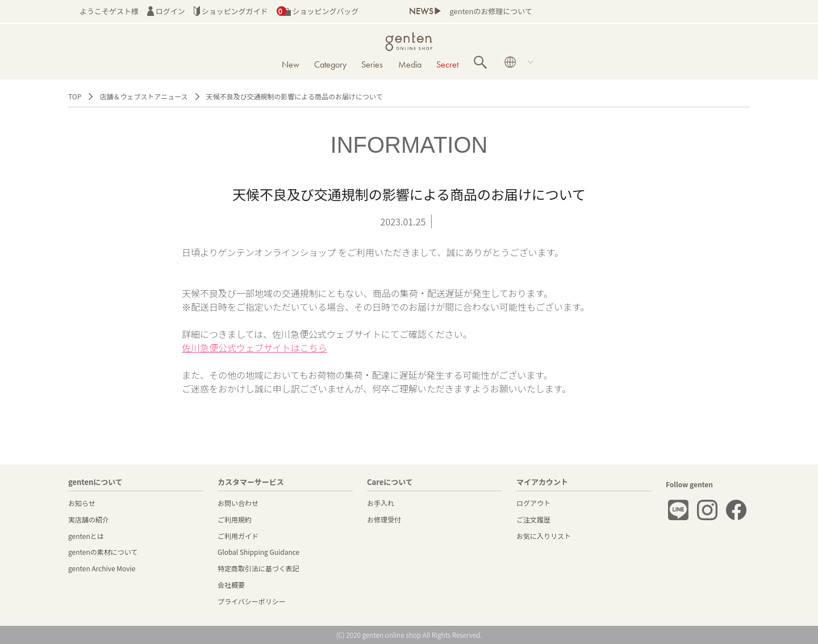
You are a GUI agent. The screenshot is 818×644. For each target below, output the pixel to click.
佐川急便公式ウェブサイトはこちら (254, 348)
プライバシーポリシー (252, 601)
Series (372, 64)
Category (330, 64)
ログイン (166, 11)
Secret (447, 64)
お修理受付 (384, 519)
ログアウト (533, 503)
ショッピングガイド (231, 11)
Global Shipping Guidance (258, 552)
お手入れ (381, 503)
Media (410, 64)
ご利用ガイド (238, 536)
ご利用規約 (235, 519)
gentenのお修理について (491, 11)
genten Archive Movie (102, 568)
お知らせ (82, 503)
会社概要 (231, 585)
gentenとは (86, 536)
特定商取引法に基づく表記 (258, 568)
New (291, 64)
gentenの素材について (103, 552)
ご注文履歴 (533, 519)
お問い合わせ (238, 503)
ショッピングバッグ (318, 11)
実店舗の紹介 (89, 519)
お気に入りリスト (544, 536)
